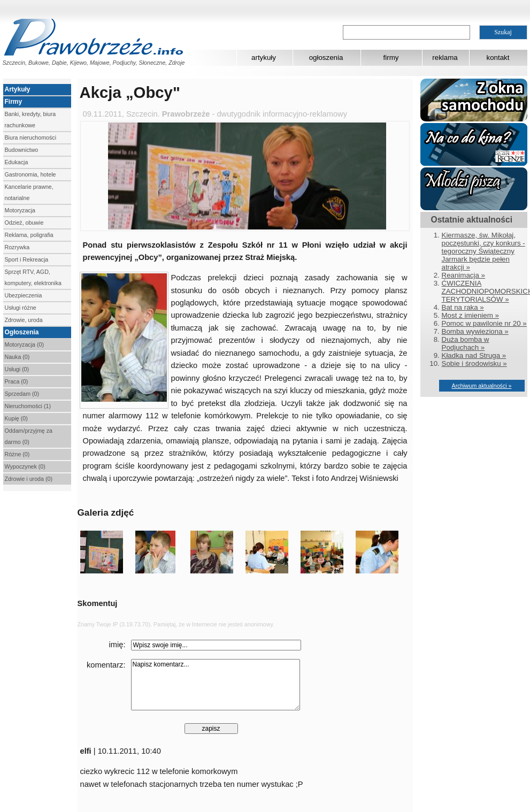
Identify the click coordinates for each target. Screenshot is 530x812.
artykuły (264, 58)
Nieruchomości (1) (28, 406)
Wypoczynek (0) (25, 466)
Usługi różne (21, 308)
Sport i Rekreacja (27, 259)
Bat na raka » (463, 307)
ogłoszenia (326, 58)
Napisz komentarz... (216, 685)
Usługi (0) (17, 369)
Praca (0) (17, 381)
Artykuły (18, 89)
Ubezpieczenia (24, 295)
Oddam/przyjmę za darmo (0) (29, 436)
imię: (117, 645)
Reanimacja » (464, 275)
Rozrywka (17, 247)
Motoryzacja (20, 210)
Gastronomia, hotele (30, 174)
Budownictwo (22, 150)
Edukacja (17, 162)
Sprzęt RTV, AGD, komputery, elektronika (33, 277)
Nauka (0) (17, 357)
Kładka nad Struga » (474, 355)
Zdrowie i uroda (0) (29, 479)
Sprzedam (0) (22, 394)
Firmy (14, 102)
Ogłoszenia (22, 332)
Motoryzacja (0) (24, 344)
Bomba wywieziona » (475, 331)
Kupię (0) (16, 418)
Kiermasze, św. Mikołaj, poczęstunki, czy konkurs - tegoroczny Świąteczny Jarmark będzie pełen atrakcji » (483, 251)
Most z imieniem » (470, 315)
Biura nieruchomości (31, 137)
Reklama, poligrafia (29, 235)
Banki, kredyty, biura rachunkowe (30, 120)
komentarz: (106, 665)
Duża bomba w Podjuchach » (466, 343)
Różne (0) (17, 454)
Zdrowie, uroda (24, 320)
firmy (391, 58)
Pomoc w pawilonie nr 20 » (484, 323)
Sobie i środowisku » (474, 363)
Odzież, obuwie (24, 223)
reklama (445, 58)
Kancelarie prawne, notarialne (29, 192)
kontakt (498, 58)
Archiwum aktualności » (482, 386)
